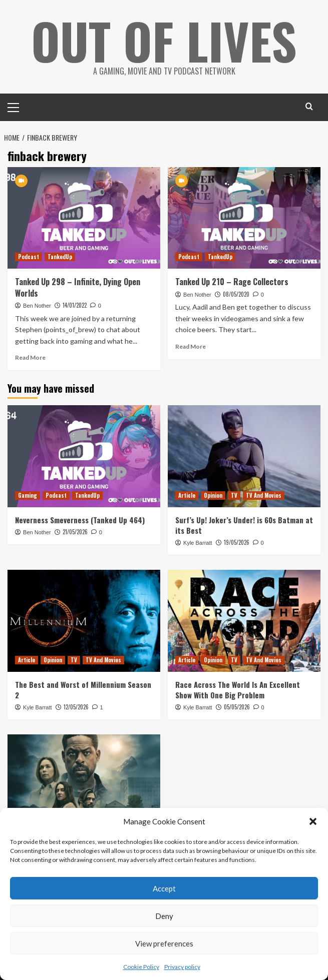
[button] (313, 821)
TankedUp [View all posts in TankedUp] (60, 257)
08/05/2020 (236, 294)
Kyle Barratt (198, 542)
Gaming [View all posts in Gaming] (28, 495)
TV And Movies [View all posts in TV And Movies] (264, 495)
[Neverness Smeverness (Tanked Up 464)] (84, 456)
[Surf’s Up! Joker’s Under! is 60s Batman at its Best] (244, 456)
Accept (164, 888)
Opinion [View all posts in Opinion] (213, 495)
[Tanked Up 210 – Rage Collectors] (244, 218)
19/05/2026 (237, 542)
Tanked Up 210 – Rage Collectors (232, 282)
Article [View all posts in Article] (187, 495)
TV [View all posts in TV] (234, 495)
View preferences (164, 943)
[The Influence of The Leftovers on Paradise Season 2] (84, 785)
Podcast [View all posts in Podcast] (29, 257)
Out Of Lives (164, 40)
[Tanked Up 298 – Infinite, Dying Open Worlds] (84, 218)
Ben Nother (37, 306)
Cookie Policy (141, 967)
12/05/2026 (76, 706)
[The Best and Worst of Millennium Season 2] (84, 621)
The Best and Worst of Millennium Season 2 (83, 689)
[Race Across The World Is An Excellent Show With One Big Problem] (244, 621)
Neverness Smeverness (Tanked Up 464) (80, 519)
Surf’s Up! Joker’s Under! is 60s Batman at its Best (244, 525)
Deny (164, 916)
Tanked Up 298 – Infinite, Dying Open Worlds (78, 287)
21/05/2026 (75, 531)
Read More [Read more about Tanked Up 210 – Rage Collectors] (191, 346)
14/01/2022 (75, 305)
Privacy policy (182, 967)
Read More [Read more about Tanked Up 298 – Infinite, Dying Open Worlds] (30, 357)
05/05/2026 (237, 706)
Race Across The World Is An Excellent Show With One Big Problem (238, 689)
